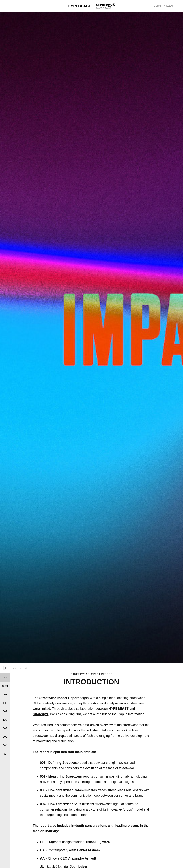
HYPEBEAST (119, 709)
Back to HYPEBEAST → (166, 6)
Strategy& (40, 714)
